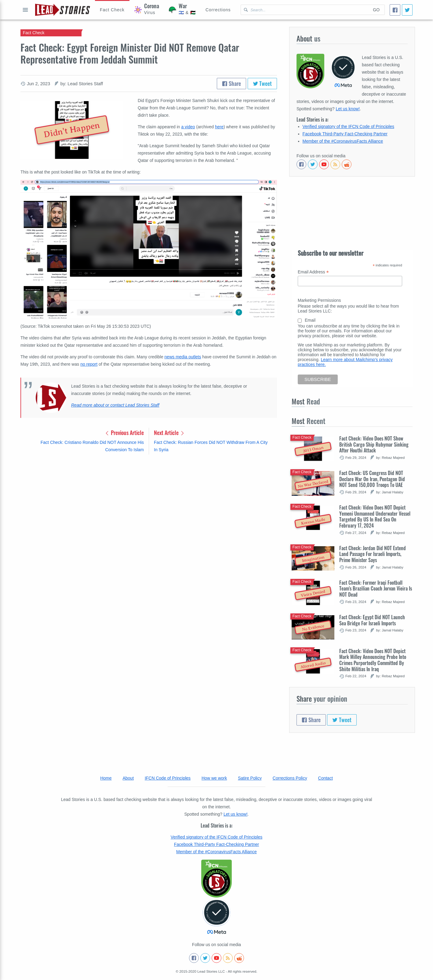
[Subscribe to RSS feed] (335, 164)
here (219, 127)
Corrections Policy (290, 778)
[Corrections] (218, 10)
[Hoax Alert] (112, 10)
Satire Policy (250, 778)
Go (376, 10)
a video (188, 127)
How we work (214, 778)
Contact (326, 778)
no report (89, 364)
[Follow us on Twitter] (313, 164)
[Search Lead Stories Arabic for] (305, 10)
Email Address (313, 272)
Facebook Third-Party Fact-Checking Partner (345, 134)
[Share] (395, 10)
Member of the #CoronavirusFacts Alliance (343, 141)
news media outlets (183, 357)
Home (106, 778)
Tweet (262, 83)
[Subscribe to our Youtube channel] (324, 164)
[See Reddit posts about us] (347, 164)
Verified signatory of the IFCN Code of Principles (348, 126)
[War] (182, 10)
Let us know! (348, 109)
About (128, 778)
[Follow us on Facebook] (301, 164)
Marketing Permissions (319, 300)
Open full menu (25, 10)
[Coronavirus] (147, 10)
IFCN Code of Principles (168, 778)
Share (231, 83)
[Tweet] (407, 10)
